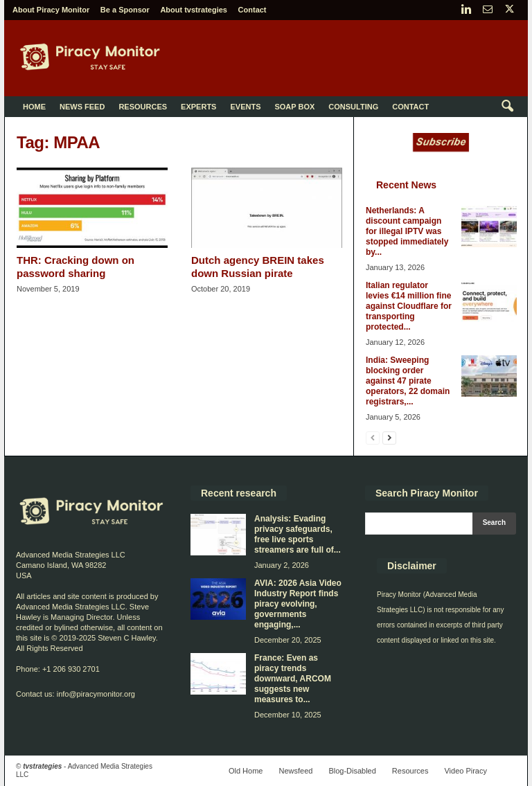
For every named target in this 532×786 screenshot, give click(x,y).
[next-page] (389, 437)
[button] (507, 107)
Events (245, 107)
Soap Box (294, 107)
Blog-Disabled (352, 771)
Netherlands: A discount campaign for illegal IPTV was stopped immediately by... (407, 231)
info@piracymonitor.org (96, 694)
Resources (143, 107)
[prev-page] (373, 437)
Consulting (353, 107)
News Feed (82, 107)
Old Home (246, 771)
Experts (198, 107)
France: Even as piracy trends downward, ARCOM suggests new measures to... (293, 679)
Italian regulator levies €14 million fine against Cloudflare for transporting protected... (409, 306)
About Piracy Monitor (51, 10)
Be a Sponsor (125, 10)
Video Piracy (465, 771)
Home (34, 107)
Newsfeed (295, 771)
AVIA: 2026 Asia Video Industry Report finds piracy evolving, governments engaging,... (298, 604)
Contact (252, 10)
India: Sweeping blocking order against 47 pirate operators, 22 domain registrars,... (408, 381)
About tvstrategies (194, 10)
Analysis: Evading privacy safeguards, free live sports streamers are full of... (298, 534)
